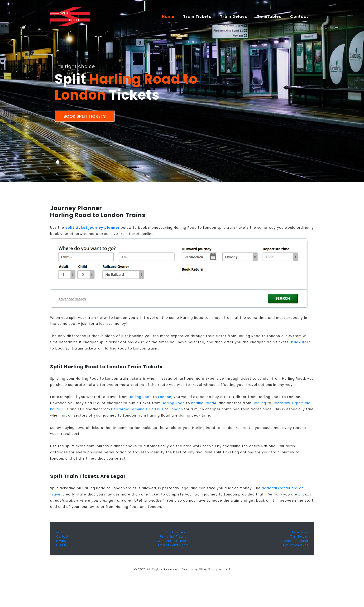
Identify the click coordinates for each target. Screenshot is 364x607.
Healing (259, 403)
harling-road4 (204, 403)
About (60, 532)
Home (170, 16)
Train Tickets (197, 17)
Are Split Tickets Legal (173, 545)
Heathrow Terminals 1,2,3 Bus (137, 409)
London (165, 397)
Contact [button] (300, 17)
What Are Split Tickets (173, 541)
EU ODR (61, 545)
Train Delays (299, 537)
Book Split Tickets (85, 116)
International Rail (296, 545)
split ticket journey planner (92, 228)
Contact (62, 537)
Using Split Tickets (173, 537)
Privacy (61, 541)
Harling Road (140, 397)
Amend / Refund (296, 541)
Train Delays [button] (234, 17)
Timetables (269, 17)
